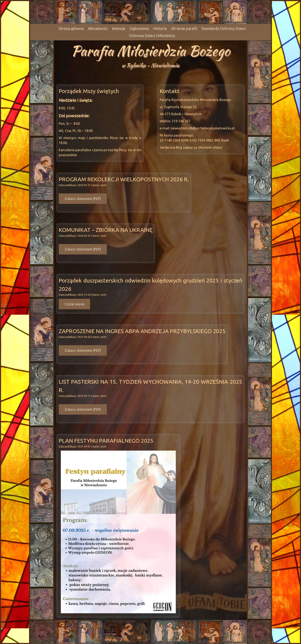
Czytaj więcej (74, 304)
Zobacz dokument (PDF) (83, 199)
